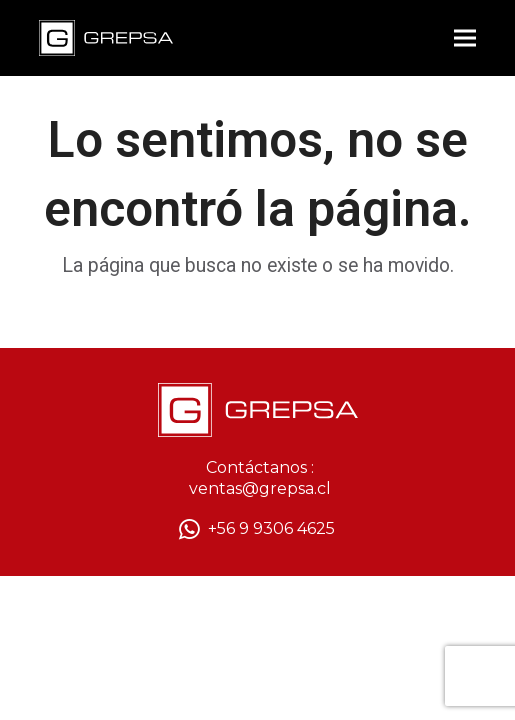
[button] (465, 38)
